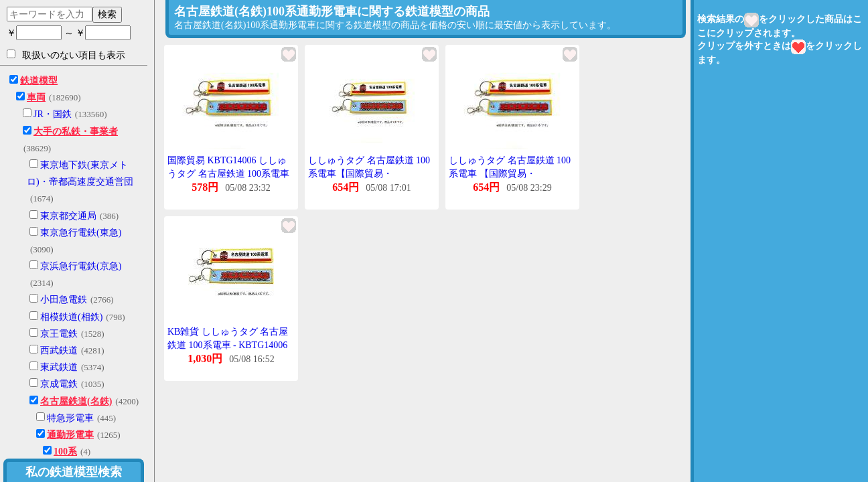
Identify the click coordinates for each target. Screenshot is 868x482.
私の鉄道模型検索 (74, 472)
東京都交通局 (68, 216)
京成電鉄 (59, 384)
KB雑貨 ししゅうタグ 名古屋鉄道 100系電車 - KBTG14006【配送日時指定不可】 (228, 345)
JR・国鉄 (53, 114)
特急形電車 (70, 418)
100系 (65, 452)
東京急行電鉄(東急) (81, 233)
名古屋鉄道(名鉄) (76, 401)
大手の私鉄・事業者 (76, 132)
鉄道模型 (39, 81)
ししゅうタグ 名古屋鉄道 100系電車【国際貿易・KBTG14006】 (369, 173)
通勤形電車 (70, 435)
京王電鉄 (59, 334)
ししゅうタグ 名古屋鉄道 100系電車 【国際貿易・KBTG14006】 (510, 173)
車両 (36, 97)
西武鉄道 (59, 350)
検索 (107, 14)
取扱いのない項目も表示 (66, 55)
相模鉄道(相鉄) (71, 317)
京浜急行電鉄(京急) (81, 266)
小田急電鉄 (64, 300)
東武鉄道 (59, 367)
